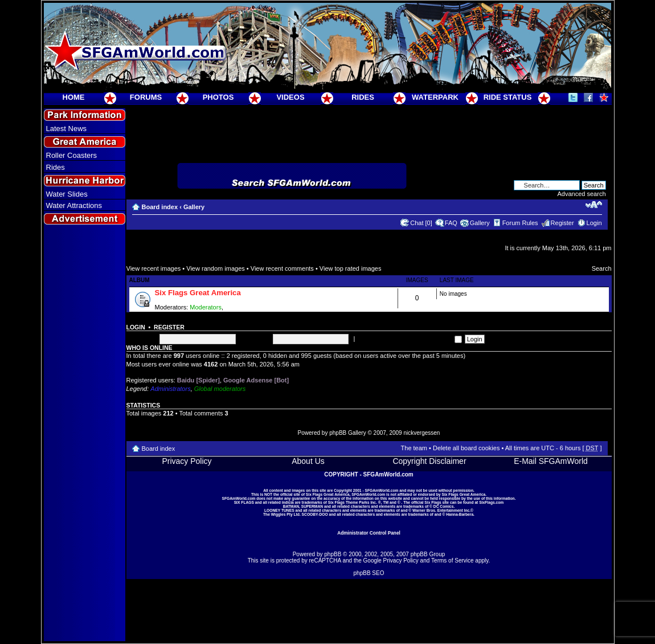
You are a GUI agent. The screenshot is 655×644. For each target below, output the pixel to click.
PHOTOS (218, 97)
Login (594, 223)
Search (602, 268)
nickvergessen (421, 433)
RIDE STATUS (508, 97)
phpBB (333, 554)
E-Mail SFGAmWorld (551, 461)
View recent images (154, 268)
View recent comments (282, 268)
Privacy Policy (187, 461)
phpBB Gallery (347, 433)
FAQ (451, 223)
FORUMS (146, 97)
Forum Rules (520, 223)
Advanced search (582, 194)
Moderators (206, 307)
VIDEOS (290, 97)
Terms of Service (452, 561)
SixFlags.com (491, 502)
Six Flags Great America (198, 293)
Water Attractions (74, 205)
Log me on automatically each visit (409, 339)
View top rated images (351, 268)
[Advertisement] (84, 434)
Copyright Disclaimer (429, 461)
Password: (255, 339)
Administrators (170, 389)
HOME (74, 97)
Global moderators (220, 389)
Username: (142, 339)
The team (414, 448)
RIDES (363, 97)
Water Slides (67, 194)
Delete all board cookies (466, 448)
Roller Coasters (72, 155)
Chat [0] (421, 223)
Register (562, 223)
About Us (308, 461)
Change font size (594, 205)
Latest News (67, 129)
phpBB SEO (369, 573)
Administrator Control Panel (369, 533)
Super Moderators (250, 307)
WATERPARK (435, 97)
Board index (160, 207)
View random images (216, 268)
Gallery (194, 207)
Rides (56, 167)
